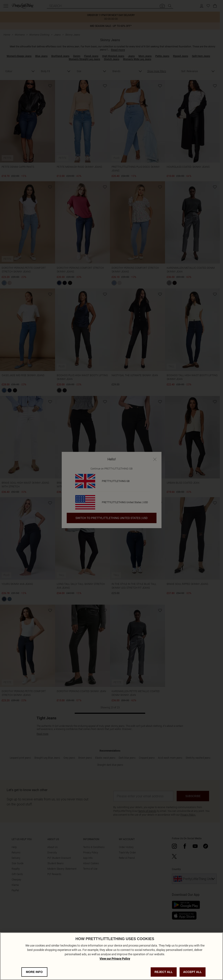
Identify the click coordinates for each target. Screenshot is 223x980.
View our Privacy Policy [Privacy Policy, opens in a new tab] (115, 959)
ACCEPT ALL (192, 972)
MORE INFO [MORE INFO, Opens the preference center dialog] (34, 972)
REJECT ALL (163, 972)
